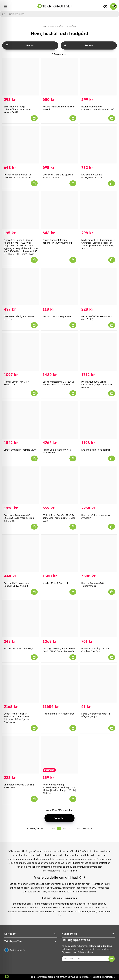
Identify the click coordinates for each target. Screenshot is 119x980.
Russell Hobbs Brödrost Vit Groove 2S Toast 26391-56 (18, 176)
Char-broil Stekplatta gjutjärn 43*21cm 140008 (58, 176)
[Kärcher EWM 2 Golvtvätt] (59, 553)
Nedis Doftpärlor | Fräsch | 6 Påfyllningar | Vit (96, 715)
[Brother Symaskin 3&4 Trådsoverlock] (98, 553)
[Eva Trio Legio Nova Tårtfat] (98, 420)
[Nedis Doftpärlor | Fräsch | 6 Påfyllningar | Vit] (98, 684)
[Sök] (59, 14)
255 (78, 828)
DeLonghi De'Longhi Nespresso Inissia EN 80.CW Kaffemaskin (59, 650)
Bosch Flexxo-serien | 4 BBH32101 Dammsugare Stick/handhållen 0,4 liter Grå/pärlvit (17, 718)
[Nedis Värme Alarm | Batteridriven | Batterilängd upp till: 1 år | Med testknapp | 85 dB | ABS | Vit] (59, 755)
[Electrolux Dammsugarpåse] (59, 287)
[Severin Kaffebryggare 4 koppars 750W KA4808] (21, 553)
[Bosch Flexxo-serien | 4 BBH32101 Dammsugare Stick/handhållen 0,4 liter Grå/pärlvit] (21, 684)
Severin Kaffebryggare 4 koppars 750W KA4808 (17, 585)
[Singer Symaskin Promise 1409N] (21, 420)
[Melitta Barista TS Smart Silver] (59, 684)
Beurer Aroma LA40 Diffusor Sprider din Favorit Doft (98, 108)
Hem (45, 27)
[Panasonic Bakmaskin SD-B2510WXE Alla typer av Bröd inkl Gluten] (21, 485)
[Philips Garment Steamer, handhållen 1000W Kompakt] (59, 210)
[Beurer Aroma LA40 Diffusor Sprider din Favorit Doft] (98, 77)
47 (70, 828)
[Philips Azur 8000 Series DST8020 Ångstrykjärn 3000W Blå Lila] (98, 352)
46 (65, 828)
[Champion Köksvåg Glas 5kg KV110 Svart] (21, 755)
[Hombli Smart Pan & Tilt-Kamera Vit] (21, 352)
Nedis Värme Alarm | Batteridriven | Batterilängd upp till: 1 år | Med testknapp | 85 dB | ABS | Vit (59, 789)
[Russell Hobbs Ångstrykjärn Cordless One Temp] (98, 619)
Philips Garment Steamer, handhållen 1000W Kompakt (57, 241)
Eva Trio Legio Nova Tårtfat (96, 450)
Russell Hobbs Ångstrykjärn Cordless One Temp (95, 650)
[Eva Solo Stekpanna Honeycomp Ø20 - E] (98, 145)
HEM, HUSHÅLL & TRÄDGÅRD (63, 27)
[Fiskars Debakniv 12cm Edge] (21, 619)
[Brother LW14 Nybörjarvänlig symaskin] (98, 485)
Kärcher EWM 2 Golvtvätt (56, 583)
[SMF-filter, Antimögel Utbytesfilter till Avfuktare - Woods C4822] (21, 77)
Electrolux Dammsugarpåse (57, 316)
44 (54, 828)
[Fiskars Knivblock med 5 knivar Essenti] (59, 77)
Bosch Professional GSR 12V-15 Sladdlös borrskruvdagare (58, 383)
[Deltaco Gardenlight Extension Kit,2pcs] (21, 287)
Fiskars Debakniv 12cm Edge (19, 649)
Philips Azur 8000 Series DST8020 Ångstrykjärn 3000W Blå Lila (97, 385)
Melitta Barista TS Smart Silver (58, 714)
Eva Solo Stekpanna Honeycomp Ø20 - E (92, 176)
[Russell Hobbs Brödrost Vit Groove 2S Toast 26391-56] (21, 145)
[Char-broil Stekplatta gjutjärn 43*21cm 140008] (59, 145)
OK (112, 959)
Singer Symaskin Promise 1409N (21, 450)
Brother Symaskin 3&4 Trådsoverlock (93, 585)
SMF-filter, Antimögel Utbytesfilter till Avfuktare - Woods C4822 (18, 109)
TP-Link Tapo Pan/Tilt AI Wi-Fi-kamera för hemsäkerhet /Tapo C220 (59, 518)
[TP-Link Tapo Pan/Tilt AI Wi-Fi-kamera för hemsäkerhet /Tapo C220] (59, 485)
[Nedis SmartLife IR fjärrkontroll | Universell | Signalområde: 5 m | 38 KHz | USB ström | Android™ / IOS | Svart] (98, 210)
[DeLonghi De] (59, 619)
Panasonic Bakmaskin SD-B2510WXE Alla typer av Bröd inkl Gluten (19, 518)
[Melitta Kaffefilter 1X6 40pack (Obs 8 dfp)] (98, 287)
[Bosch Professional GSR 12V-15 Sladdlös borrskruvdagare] (59, 352)
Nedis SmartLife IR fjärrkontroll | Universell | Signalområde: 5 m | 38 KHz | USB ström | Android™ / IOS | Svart (98, 244)
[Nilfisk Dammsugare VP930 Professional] (59, 420)
